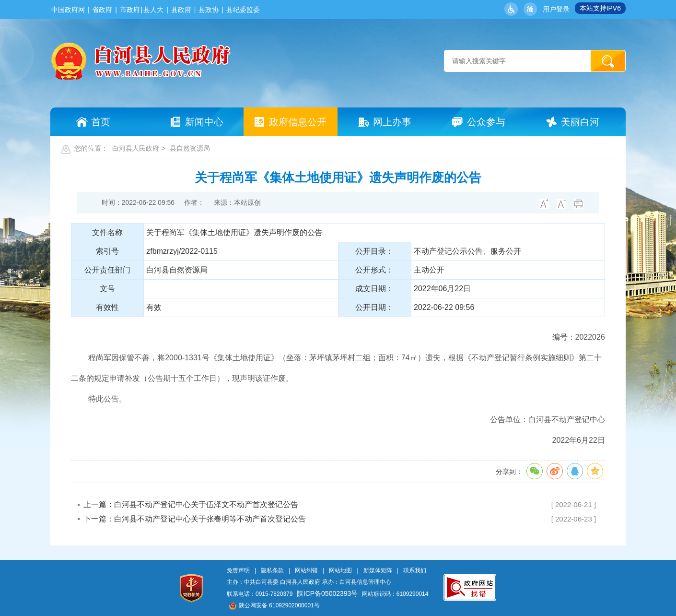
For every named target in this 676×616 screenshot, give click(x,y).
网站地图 (340, 570)
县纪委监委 (243, 10)
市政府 (130, 10)
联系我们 (415, 570)
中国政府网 (68, 10)
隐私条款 (272, 570)
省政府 (102, 10)
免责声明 (238, 570)
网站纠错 (306, 570)
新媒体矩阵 (378, 570)
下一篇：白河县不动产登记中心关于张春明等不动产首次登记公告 (195, 519)
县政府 (181, 10)
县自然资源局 (190, 148)
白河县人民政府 (136, 148)
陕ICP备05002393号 (327, 593)
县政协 (209, 10)
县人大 (153, 10)
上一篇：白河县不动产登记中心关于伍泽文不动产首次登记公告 (191, 504)
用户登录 (556, 9)
